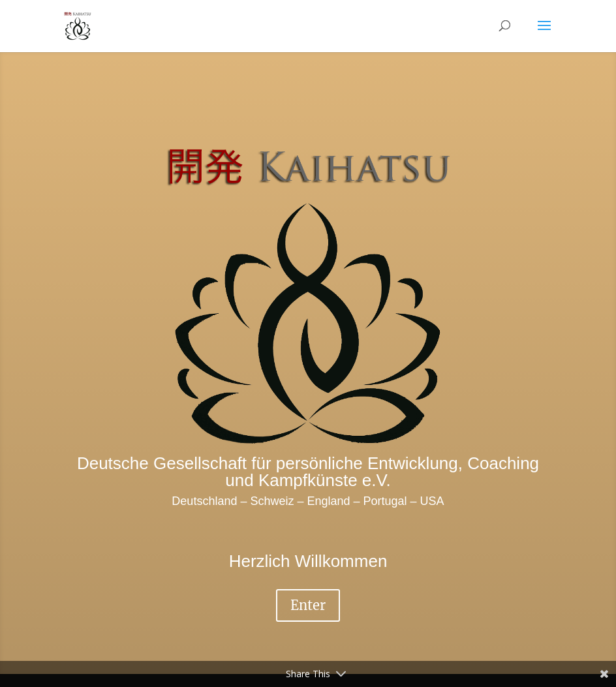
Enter (308, 605)
